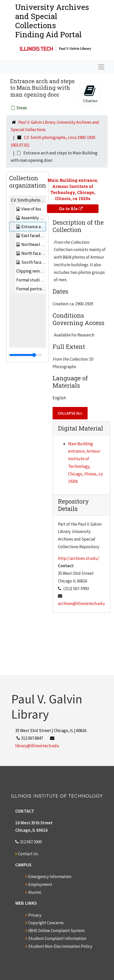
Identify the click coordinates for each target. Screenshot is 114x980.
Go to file (71, 209)
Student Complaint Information (57, 938)
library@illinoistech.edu (37, 746)
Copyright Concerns (46, 923)
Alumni (35, 892)
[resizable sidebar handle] (26, 355)
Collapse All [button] (70, 413)
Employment (40, 884)
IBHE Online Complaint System (56, 931)
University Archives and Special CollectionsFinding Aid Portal (52, 21)
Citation (90, 94)
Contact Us (28, 854)
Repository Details (73, 505)
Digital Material (80, 428)
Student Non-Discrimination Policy (60, 946)
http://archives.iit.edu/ (79, 558)
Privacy (35, 915)
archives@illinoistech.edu (81, 603)
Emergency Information (50, 877)
